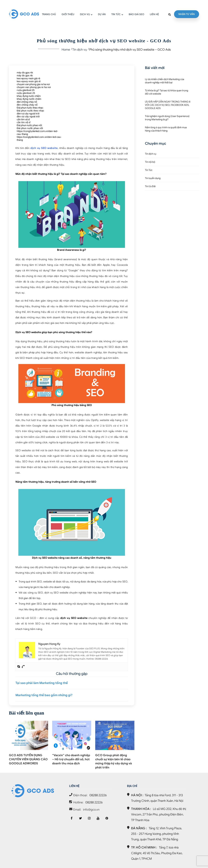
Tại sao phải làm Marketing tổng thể (42, 683)
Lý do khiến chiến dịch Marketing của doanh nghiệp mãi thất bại (165, 81)
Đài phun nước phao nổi (29, 125)
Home (66, 50)
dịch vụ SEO (68, 618)
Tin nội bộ (150, 162)
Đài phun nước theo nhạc (30, 108)
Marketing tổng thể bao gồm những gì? (44, 695)
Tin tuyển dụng (153, 178)
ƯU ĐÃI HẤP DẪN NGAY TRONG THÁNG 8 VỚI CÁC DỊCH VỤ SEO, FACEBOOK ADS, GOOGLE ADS (168, 105)
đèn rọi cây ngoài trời (28, 114)
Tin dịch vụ (80, 50)
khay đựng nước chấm (29, 96)
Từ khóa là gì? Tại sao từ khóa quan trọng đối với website (167, 92)
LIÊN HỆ (154, 14)
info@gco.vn (91, 809)
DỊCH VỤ (85, 14)
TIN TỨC (116, 14)
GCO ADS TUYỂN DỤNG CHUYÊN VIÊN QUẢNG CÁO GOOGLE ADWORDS (28, 759)
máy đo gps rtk (25, 73)
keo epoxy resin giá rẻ (28, 78)
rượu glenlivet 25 (26, 90)
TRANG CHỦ (49, 14)
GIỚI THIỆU (68, 14)
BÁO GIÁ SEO (136, 14)
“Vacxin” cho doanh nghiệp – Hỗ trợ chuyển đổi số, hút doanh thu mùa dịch (71, 759)
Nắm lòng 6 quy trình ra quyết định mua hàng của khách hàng (166, 129)
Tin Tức (149, 170)
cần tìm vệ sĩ (23, 119)
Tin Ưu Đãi (150, 186)
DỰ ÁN (102, 14)
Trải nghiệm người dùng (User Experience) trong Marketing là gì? (167, 118)
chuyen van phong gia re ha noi (33, 84)
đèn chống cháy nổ (27, 102)
